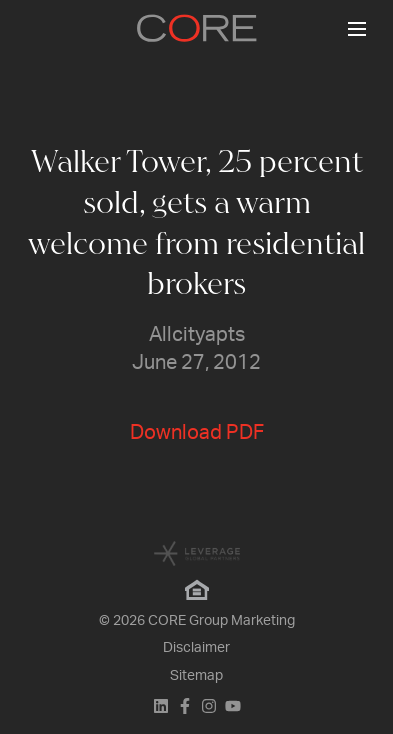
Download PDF (197, 433)
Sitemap (196, 676)
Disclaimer (196, 648)
